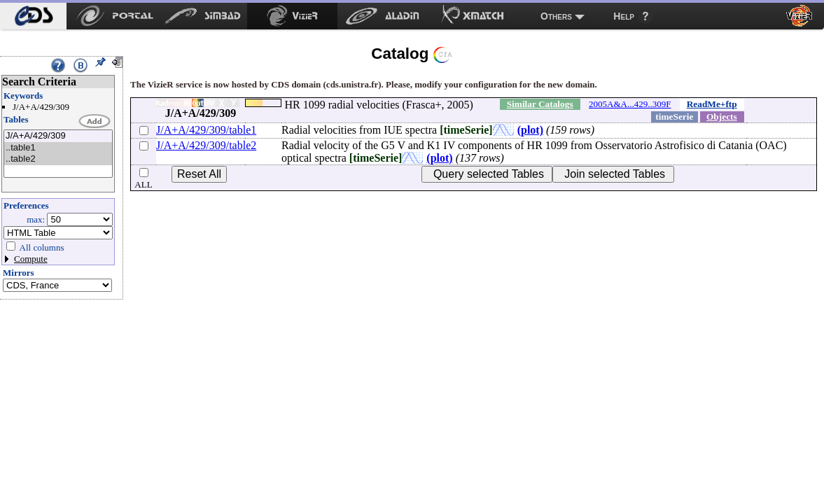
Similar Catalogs (540, 104)
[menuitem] (33, 16)
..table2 (58, 159)
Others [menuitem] (556, 16)
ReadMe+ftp (712, 104)
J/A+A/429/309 (58, 136)
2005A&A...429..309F (630, 104)
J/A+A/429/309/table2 (206, 145)
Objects (722, 117)
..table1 (58, 148)
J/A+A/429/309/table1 (206, 130)
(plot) (530, 130)
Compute (31, 259)
